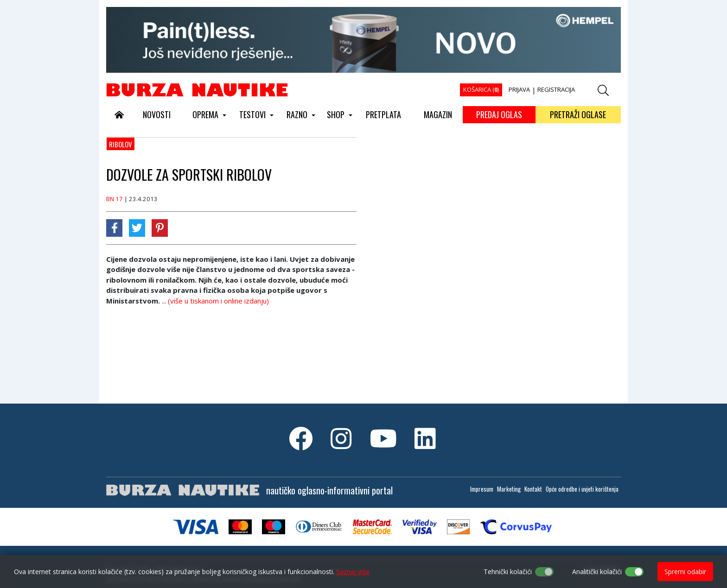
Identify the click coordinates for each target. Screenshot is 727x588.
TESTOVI (252, 114)
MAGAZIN (438, 114)
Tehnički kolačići (508, 572)
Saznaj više (353, 572)
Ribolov (121, 144)
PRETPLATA (383, 114)
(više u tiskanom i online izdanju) (218, 301)
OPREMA (205, 114)
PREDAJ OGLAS (499, 114)
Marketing (509, 489)
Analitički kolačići (597, 572)
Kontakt (533, 489)
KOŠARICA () (481, 89)
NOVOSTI (157, 114)
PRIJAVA (519, 89)
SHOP (336, 114)
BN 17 (115, 199)
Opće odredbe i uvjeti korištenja (582, 489)
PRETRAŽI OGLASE (578, 114)
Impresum (482, 489)
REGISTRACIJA (556, 89)
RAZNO (297, 114)
